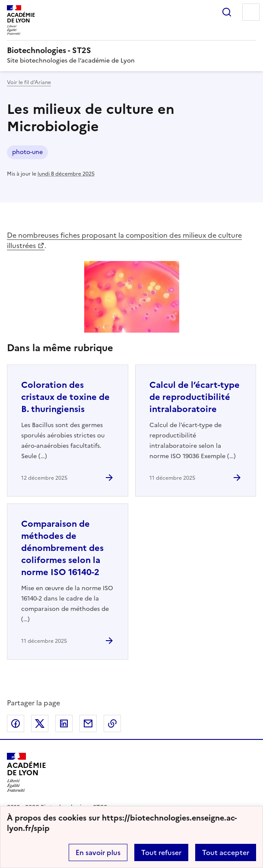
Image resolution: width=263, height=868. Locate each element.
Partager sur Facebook (16, 723)
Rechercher (227, 12)
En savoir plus (98, 852)
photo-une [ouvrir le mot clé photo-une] (27, 152)
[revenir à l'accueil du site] (131, 50)
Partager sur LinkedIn (64, 723)
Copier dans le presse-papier (112, 723)
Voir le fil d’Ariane (29, 82)
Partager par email (88, 723)
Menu (251, 12)
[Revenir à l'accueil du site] (27, 772)
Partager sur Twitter (40, 723)
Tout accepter (226, 852)
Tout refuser (161, 852)
